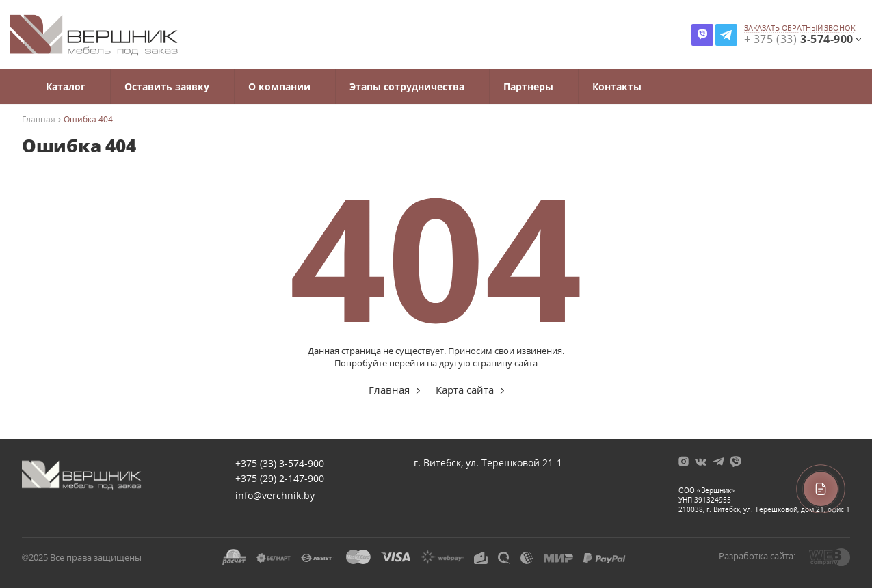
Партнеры (528, 86)
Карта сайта (465, 390)
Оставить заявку (167, 86)
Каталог (66, 86)
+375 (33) (280, 463)
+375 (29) (280, 478)
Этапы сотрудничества (407, 86)
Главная (39, 120)
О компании (279, 86)
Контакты (617, 86)
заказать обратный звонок (800, 28)
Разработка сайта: (757, 556)
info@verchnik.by (275, 495)
